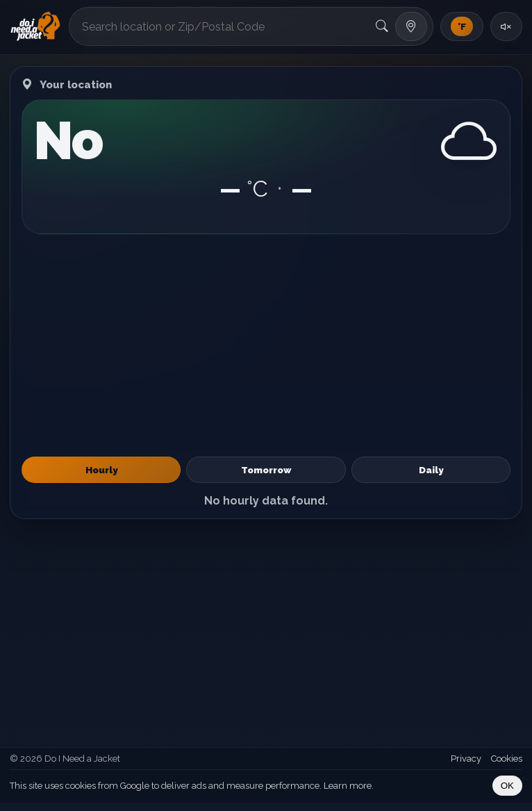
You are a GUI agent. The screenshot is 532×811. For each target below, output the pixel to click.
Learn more (348, 786)
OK (507, 786)
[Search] (382, 26)
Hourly (101, 470)
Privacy (466, 759)
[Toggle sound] (506, 26)
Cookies (507, 759)
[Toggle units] (462, 26)
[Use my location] (411, 26)
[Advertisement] (266, 345)
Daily (431, 470)
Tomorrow (266, 470)
